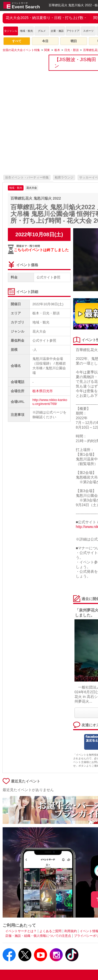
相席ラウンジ (64, 177)
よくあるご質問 (50, 931)
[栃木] (57, 50)
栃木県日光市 (43, 391)
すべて (17, 41)
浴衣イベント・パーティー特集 (27, 177)
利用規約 (71, 931)
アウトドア (73, 31)
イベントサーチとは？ (21, 931)
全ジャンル (11, 31)
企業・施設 (57, 31)
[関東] (47, 50)
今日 (45, 41)
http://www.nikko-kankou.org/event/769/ (50, 402)
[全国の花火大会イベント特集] (21, 50)
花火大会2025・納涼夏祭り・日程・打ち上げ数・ (46, 18)
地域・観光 (26, 31)
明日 (74, 41)
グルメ (42, 31)
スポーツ (88, 31)
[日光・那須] (71, 50)
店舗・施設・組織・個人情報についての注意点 (38, 936)
